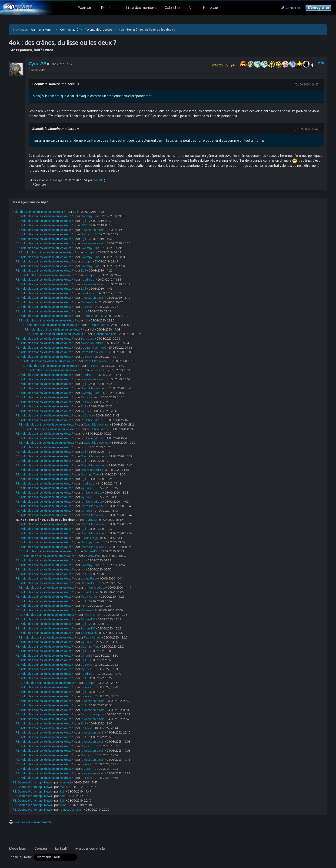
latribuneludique (92, 316)
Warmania (86, 8)
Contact (41, 849)
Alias (63, 805)
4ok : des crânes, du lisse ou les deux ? (39, 212)
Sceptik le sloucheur (94, 352)
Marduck (66, 782)
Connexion (291, 8)
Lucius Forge (89, 538)
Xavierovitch (89, 302)
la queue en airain (93, 230)
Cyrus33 (37, 64)
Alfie (63, 796)
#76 (321, 63)
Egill (76, 212)
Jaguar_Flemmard (93, 348)
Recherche (110, 8)
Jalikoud (86, 307)
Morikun (65, 787)
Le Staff (61, 849)
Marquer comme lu (90, 849)
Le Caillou (87, 415)
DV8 (84, 225)
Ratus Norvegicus (93, 714)
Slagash (87, 234)
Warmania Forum (42, 30)
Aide (192, 8)
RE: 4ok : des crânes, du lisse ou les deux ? (44, 216)
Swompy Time (90, 216)
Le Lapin (90, 252)
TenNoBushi (98, 370)
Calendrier (173, 8)
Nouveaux (211, 8)
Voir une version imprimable (33, 822)
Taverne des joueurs (98, 30)
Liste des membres (142, 8)
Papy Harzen (90, 397)
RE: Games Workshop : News (32, 782)
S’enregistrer (318, 8)
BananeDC (91, 551)
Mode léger (18, 849)
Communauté (69, 30)
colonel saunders (92, 343)
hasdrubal (88, 280)
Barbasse (88, 339)
